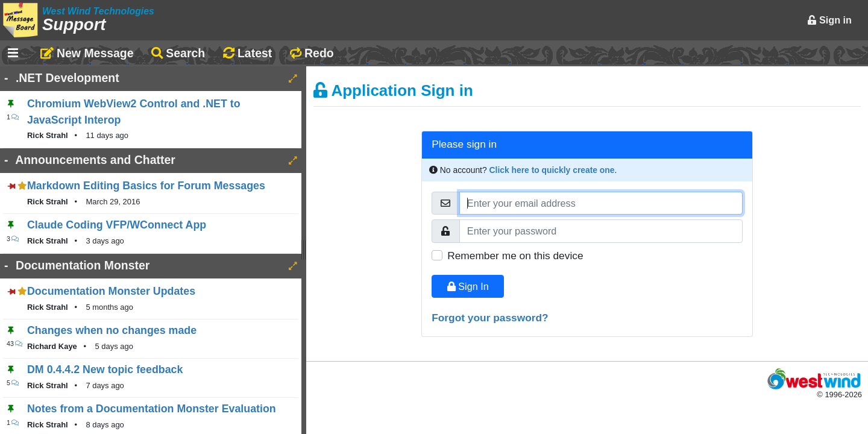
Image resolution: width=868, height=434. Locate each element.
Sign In (468, 286)
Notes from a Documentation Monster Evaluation (152, 409)
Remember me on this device (515, 256)
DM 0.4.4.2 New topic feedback (105, 370)
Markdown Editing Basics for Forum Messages (146, 186)
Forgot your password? (490, 318)
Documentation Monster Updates (111, 291)
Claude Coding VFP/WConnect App (117, 225)
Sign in (829, 20)
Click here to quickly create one (552, 170)
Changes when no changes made (112, 330)
